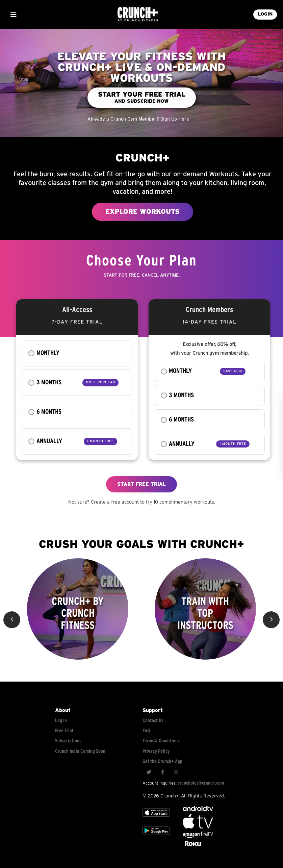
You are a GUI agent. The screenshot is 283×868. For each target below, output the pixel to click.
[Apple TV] (156, 819)
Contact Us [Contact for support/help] (153, 721)
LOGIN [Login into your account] (265, 14)
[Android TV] (198, 809)
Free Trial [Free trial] (64, 731)
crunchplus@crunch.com (201, 783)
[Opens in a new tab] (198, 836)
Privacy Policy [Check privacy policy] (156, 751)
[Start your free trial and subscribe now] (142, 98)
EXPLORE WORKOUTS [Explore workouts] (143, 212)
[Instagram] (176, 772)
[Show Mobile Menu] (13, 15)
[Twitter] (149, 772)
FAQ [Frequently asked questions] (146, 731)
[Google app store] (156, 837)
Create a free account (115, 502)
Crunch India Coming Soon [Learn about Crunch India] (80, 751)
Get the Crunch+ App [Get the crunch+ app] (162, 761)
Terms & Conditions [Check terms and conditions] (161, 741)
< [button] (12, 620)
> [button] (271, 620)
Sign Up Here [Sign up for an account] (175, 119)
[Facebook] (162, 772)
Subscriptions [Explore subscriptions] (68, 741)
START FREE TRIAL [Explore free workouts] (141, 484)
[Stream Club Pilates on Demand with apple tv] (192, 846)
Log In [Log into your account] (61, 721)
